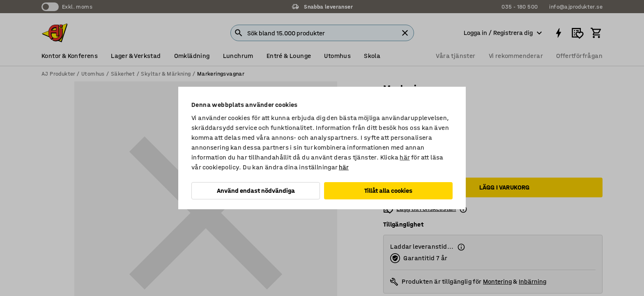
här (405, 157)
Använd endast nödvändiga (256, 191)
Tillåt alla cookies (388, 191)
